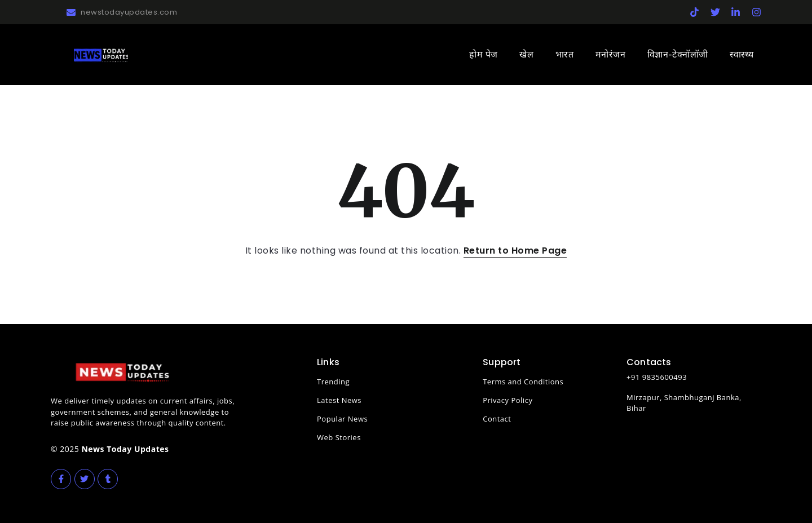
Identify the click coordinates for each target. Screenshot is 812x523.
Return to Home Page (515, 251)
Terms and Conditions (523, 382)
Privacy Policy (507, 400)
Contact (497, 419)
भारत (565, 54)
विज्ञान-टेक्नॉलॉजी (678, 54)
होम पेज (484, 54)
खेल (526, 54)
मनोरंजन (611, 54)
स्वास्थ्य (742, 54)
